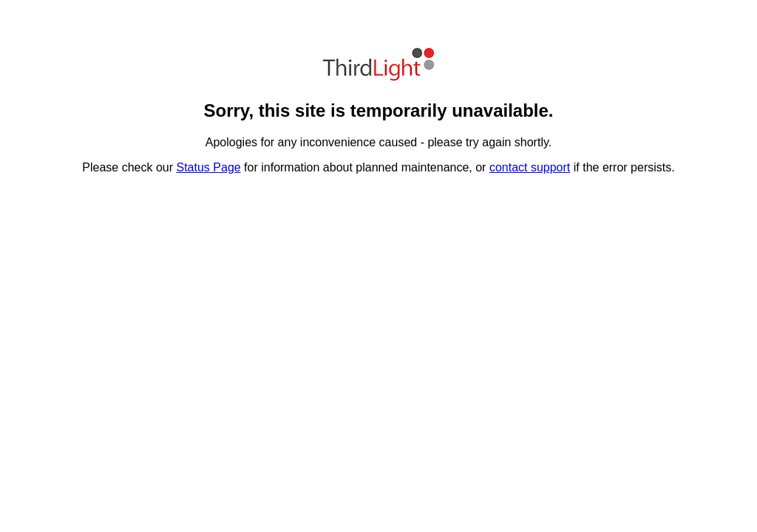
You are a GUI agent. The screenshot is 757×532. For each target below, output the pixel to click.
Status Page (209, 167)
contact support (530, 167)
